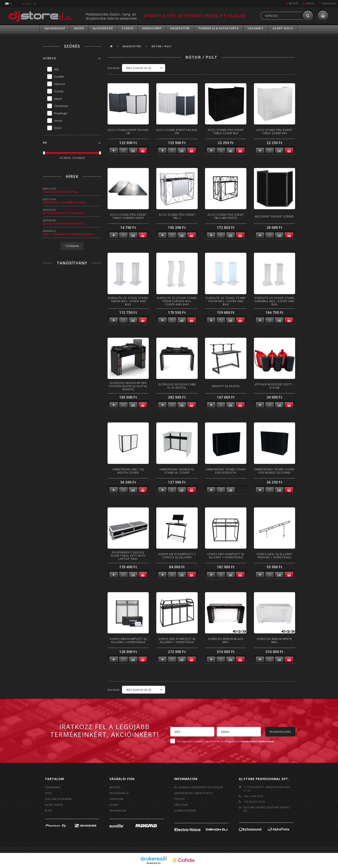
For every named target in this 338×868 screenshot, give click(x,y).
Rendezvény (152, 28)
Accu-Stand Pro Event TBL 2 (177, 216)
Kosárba (143, 151)
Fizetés (179, 799)
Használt (256, 28)
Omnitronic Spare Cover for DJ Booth (226, 471)
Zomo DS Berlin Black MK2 (226, 640)
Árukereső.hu (154, 863)
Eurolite (59, 77)
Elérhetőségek (185, 811)
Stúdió (128, 28)
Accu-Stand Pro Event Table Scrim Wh (274, 131)
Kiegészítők (180, 28)
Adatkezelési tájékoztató (193, 793)
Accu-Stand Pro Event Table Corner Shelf (128, 216)
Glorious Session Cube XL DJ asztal (177, 386)
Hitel (49, 793)
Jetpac (58, 99)
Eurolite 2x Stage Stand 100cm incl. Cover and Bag (128, 301)
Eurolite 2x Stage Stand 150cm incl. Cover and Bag (226, 301)
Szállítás (181, 805)
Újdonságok (55, 28)
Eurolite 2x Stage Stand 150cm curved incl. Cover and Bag (177, 301)
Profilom (117, 799)
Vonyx (58, 121)
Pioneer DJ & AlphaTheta (219, 28)
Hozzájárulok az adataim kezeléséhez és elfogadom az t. (226, 741)
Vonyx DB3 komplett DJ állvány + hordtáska (226, 556)
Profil (307, 3)
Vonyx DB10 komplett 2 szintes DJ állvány (177, 556)
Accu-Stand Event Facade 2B (128, 131)
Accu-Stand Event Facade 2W (177, 131)
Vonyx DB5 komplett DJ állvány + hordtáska (177, 640)
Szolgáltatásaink (58, 799)
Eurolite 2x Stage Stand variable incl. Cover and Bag (275, 301)
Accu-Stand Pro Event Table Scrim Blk (226, 131)
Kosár (114, 805)
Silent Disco (283, 28)
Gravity (59, 91)
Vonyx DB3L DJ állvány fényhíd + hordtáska (274, 556)
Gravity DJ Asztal (226, 386)
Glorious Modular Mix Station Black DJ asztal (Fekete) (128, 386)
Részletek (114, 151)
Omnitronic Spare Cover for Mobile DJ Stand (274, 471)
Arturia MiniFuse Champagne (64, 213)
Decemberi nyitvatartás (60, 192)
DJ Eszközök (103, 28)
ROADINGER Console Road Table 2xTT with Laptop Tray (128, 556)
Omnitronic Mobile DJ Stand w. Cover (177, 471)
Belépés (287, 3)
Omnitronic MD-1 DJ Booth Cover (128, 471)
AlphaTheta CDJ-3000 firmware (65, 202)
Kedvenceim (118, 811)
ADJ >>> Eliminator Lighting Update (69, 234)
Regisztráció (119, 793)
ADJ (56, 69)
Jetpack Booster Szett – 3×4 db (275, 386)
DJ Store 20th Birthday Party (63, 223)
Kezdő (79, 28)
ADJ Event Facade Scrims (274, 216)
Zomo (58, 128)
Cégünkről (53, 787)
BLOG (49, 811)
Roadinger (61, 113)
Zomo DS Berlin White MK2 (274, 640)
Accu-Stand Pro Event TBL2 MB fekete (226, 216)
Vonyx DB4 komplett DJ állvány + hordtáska (128, 640)
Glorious (60, 84)
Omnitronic (61, 106)
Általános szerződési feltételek (199, 787)
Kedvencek (328, 3)
